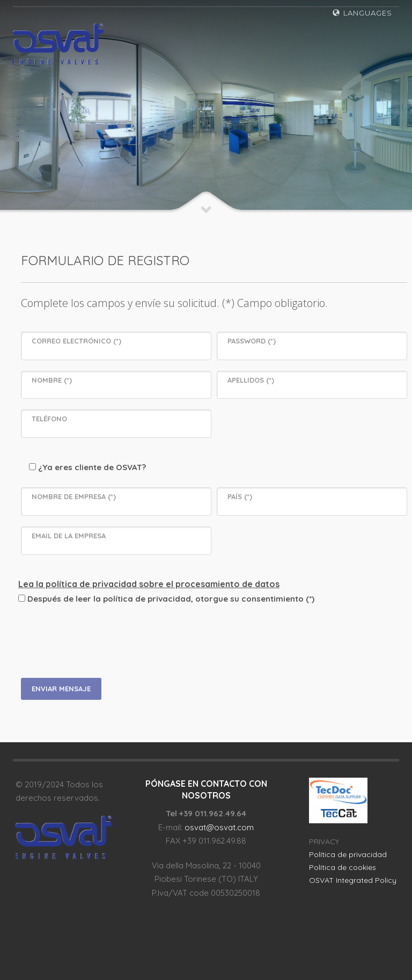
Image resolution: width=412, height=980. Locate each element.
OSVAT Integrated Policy (353, 880)
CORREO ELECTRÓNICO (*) (76, 341)
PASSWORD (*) (252, 341)
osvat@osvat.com (219, 827)
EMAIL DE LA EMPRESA (69, 536)
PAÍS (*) (240, 496)
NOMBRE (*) (52, 380)
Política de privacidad (348, 854)
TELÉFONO (49, 419)
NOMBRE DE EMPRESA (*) (74, 496)
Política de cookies (343, 867)
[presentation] (108, 640)
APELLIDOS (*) (251, 380)
